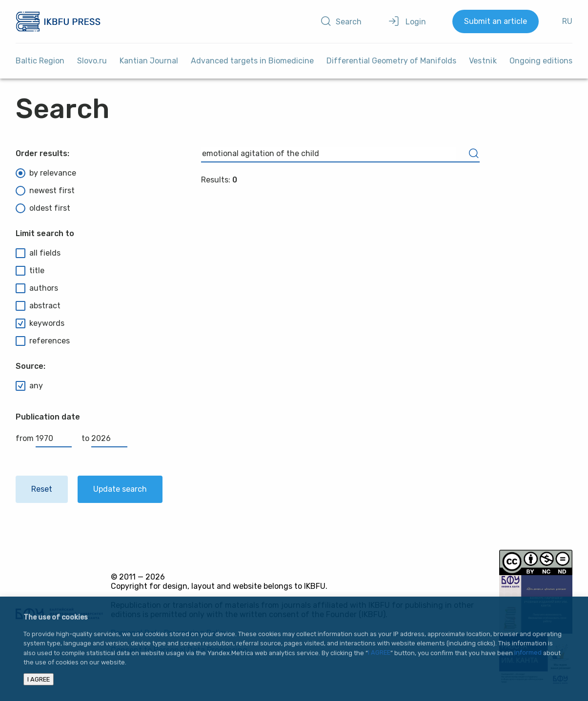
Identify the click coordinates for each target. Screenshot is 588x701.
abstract (38, 306)
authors (37, 288)
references (43, 341)
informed (528, 653)
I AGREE (379, 653)
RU (567, 21)
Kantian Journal (149, 61)
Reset (42, 489)
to (104, 438)
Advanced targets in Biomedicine (252, 61)
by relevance (46, 173)
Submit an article (496, 21)
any (29, 386)
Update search (120, 489)
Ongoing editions (541, 61)
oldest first (43, 208)
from (44, 438)
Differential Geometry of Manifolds (391, 61)
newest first (45, 191)
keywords (40, 323)
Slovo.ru (92, 61)
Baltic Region (40, 61)
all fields (38, 253)
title (30, 271)
